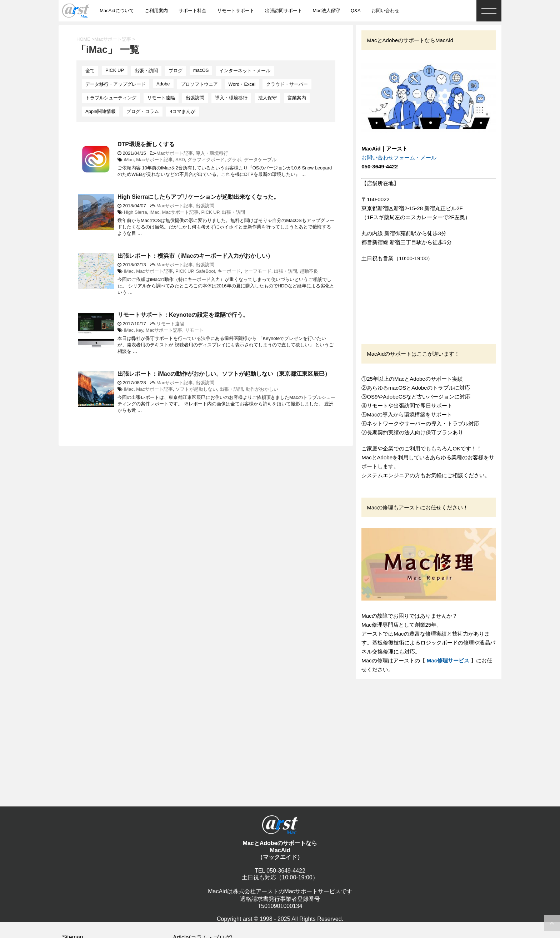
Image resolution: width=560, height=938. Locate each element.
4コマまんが (182, 111)
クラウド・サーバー (287, 84)
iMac (129, 160)
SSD (180, 160)
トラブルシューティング (111, 98)
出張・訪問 (146, 71)
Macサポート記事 (175, 153)
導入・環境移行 (231, 98)
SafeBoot (206, 271)
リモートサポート (236, 11)
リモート (194, 330)
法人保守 (267, 98)
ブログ (176, 71)
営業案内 (297, 98)
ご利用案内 (156, 11)
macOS (201, 70)
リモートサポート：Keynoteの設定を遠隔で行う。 (183, 315)
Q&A (356, 11)
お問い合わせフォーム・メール (399, 157)
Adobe (163, 84)
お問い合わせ (385, 11)
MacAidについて (117, 11)
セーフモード (257, 271)
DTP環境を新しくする (146, 144)
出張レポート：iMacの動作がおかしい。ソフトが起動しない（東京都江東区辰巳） (224, 374)
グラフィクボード (206, 160)
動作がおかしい (262, 389)
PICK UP (115, 70)
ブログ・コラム (143, 111)
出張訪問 (195, 98)
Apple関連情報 (101, 111)
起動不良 (309, 271)
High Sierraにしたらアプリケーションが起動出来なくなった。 (198, 197)
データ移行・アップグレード (116, 84)
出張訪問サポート (284, 11)
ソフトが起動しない (196, 389)
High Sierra (136, 212)
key (139, 330)
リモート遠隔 (161, 98)
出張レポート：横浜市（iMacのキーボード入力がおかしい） (195, 256)
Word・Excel (242, 84)
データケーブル (260, 160)
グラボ (234, 160)
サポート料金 (192, 11)
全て (90, 71)
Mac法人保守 (327, 11)
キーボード (229, 271)
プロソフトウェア (199, 84)
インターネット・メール (245, 71)
